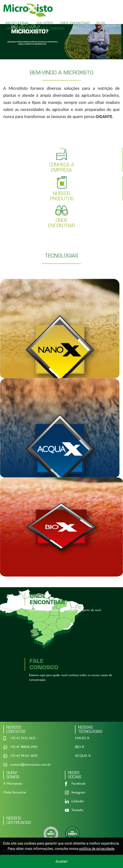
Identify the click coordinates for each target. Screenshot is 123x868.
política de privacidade (97, 849)
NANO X (82, 739)
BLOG (101, 23)
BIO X (80, 747)
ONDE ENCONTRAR (75, 23)
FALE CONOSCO (52, 28)
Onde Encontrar (15, 793)
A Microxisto (13, 784)
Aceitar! (61, 861)
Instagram (78, 793)
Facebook (79, 784)
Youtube (77, 811)
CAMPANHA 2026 (20, 28)
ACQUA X (83, 756)
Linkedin (78, 802)
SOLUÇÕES (45, 23)
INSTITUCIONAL (18, 23)
